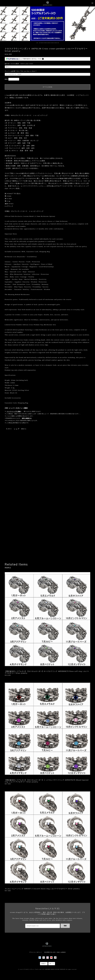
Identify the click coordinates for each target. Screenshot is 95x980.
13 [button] (54, 43)
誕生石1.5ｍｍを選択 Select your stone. (19, 64)
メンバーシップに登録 (14, 411)
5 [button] (43, 43)
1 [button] (37, 43)
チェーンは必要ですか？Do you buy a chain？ (21, 71)
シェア (17, 429)
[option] (48, 24)
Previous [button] (3, 24)
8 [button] (47, 43)
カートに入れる (47, 87)
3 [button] (40, 43)
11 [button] (51, 43)
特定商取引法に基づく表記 (52, 952)
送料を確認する (27, 418)
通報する (24, 429)
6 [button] (44, 43)
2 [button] (39, 43)
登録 (65, 926)
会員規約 (63, 952)
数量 (6, 79)
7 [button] (46, 43)
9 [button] (48, 43)
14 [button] (55, 43)
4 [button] (41, 43)
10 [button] (50, 43)
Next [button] (92, 24)
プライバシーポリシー (36, 952)
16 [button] (58, 43)
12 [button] (53, 43)
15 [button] (57, 43)
